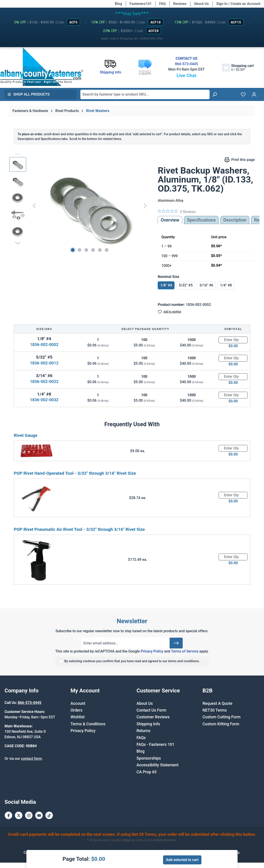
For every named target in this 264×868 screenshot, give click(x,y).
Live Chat (187, 76)
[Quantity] (233, 340)
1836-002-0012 (44, 363)
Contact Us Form (152, 710)
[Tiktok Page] (49, 815)
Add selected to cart (182, 860)
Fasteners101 (141, 4)
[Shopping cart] (238, 68)
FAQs (141, 738)
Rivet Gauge (26, 435)
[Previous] (34, 205)
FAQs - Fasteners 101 (156, 744)
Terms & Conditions (88, 724)
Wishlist (78, 717)
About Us (201, 4)
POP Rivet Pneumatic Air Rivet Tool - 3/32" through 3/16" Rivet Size (79, 529)
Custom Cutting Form (222, 717)
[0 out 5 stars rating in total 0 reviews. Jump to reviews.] (177, 211)
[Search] (215, 94)
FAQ (162, 4)
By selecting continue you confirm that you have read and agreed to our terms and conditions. (132, 661)
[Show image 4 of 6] (93, 250)
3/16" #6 (206, 285)
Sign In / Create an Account (238, 4)
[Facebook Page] (8, 815)
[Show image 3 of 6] (86, 250)
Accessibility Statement (158, 765)
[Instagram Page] (29, 815)
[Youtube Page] (39, 815)
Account (78, 703)
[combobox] (145, 94)
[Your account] (254, 94)
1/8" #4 (166, 285)
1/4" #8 (226, 285)
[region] (79, 206)
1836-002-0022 (44, 381)
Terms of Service (185, 651)
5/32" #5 (186, 285)
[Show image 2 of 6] (79, 250)
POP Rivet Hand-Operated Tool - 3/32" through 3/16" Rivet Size (75, 473)
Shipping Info (148, 724)
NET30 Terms (215, 710)
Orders (76, 710)
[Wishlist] (243, 94)
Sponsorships (149, 758)
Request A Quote (217, 703)
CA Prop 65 (147, 772)
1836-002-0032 (44, 400)
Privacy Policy (152, 651)
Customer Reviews (153, 717)
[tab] (235, 220)
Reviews (180, 4)
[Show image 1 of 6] (73, 250)
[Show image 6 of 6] (107, 250)
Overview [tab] (170, 220)
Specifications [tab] (201, 220)
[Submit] (176, 643)
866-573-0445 (187, 64)
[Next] (145, 205)
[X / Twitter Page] (19, 815)
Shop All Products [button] (28, 94)
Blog (119, 4)
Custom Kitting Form (221, 724)
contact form (31, 759)
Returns (144, 731)
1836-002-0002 (44, 345)
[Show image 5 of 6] (100, 250)
